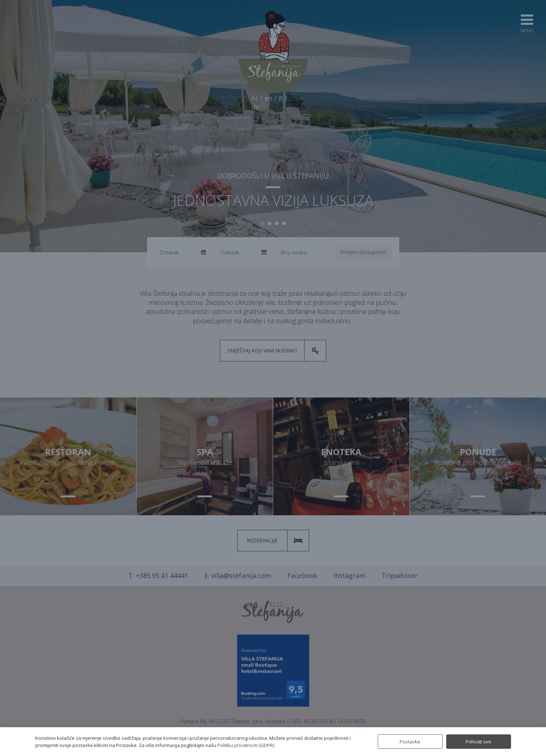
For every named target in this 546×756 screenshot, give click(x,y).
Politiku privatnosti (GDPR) (246, 745)
